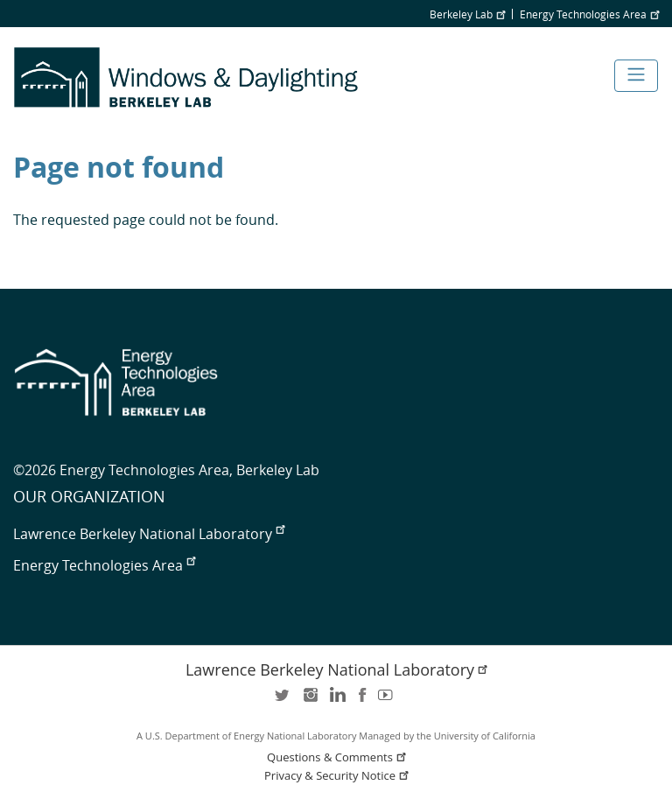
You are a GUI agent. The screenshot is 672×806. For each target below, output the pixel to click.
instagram (310, 701)
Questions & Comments (338, 757)
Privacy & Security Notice (338, 776)
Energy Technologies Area (589, 14)
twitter (283, 701)
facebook (362, 701)
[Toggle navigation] (636, 76)
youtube (388, 701)
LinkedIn (336, 701)
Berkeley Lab (467, 14)
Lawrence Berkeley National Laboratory (149, 534)
